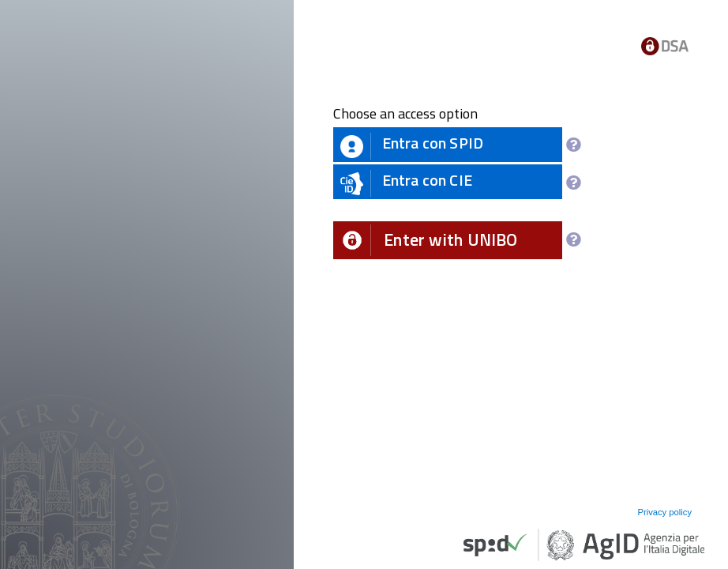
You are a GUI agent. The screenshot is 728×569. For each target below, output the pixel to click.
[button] (448, 240)
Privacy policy (664, 512)
